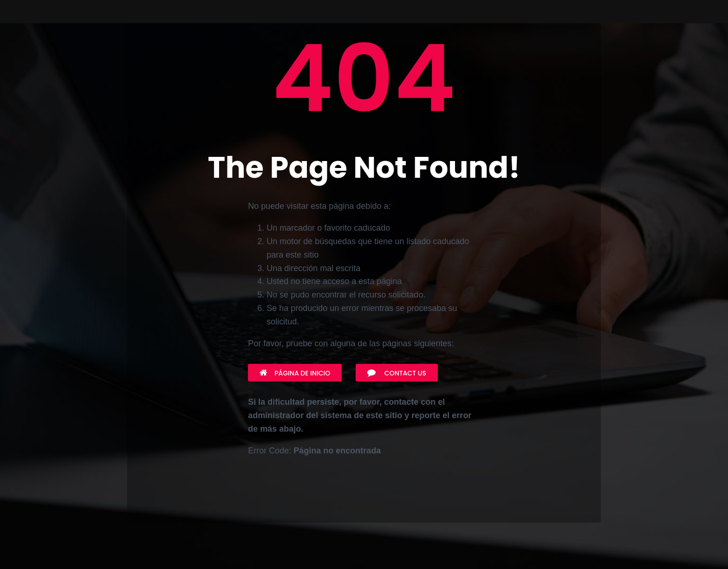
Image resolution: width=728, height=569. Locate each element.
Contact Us (397, 373)
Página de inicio (295, 373)
